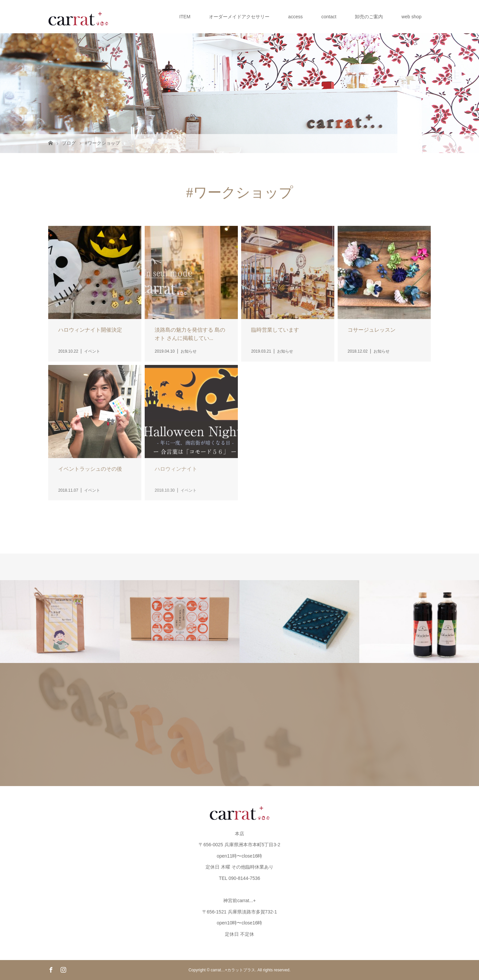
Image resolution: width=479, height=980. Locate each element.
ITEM (185, 17)
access (295, 17)
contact (329, 17)
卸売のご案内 (369, 17)
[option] (60, 622)
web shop (411, 17)
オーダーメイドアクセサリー (239, 17)
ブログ (69, 143)
